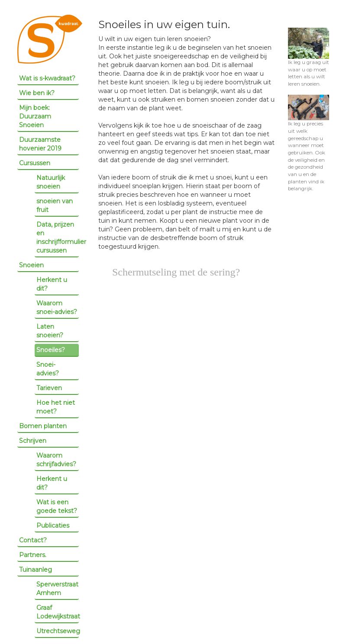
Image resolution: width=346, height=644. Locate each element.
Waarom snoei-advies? (57, 308)
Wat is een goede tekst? (57, 506)
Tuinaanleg (36, 570)
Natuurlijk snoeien (51, 182)
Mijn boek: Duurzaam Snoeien (35, 116)
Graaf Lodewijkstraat (58, 612)
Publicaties (53, 525)
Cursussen (35, 163)
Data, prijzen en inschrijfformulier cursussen (58, 237)
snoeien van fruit (55, 205)
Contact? (33, 540)
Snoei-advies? (48, 369)
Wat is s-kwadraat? (47, 78)
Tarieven (49, 388)
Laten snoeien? (50, 331)
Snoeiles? (51, 350)
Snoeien (31, 265)
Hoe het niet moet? (56, 407)
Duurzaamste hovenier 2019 (40, 144)
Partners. (33, 555)
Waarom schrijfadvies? (56, 460)
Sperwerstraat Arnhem (57, 589)
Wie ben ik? (37, 93)
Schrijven (33, 441)
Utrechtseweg (58, 631)
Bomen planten (43, 426)
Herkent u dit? (52, 284)
